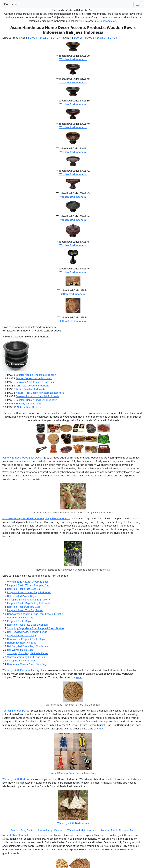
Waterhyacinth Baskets (29, 404)
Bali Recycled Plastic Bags (21, 596)
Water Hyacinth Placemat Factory (21, 670)
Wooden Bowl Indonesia (73, 59)
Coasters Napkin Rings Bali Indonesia (36, 400)
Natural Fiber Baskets (29, 407)
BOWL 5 (78, 38)
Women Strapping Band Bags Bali (26, 657)
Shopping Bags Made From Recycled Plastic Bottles (36, 628)
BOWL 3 (55, 38)
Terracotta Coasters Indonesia (32, 386)
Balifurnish (12, 4)
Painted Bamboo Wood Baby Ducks (22, 458)
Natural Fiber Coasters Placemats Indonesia (40, 393)
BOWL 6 (90, 38)
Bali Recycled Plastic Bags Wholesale (27, 646)
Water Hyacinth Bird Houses (18, 779)
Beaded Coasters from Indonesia (34, 378)
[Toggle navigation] (138, 4)
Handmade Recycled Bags (22, 643)
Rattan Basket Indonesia (73, 321)
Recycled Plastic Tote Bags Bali (24, 589)
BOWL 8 (112, 38)
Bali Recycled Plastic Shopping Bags (27, 632)
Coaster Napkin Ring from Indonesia (36, 375)
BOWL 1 (32, 38)
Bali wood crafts (109, 21)
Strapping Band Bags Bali (21, 661)
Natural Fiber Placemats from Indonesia (25, 835)
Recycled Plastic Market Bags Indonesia (29, 592)
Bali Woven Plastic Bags (20, 650)
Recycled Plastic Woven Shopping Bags (29, 585)
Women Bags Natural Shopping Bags (28, 582)
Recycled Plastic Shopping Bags (118, 830)
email (79, 677)
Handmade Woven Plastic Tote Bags (27, 664)
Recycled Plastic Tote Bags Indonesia (28, 625)
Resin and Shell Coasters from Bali (35, 382)
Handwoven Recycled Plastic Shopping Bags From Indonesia (36, 518)
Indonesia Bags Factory (20, 618)
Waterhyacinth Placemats (82, 830)
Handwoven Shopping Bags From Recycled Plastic (35, 614)
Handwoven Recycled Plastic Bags (26, 639)
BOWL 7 (101, 38)
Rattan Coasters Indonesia (30, 389)
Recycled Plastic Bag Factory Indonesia (29, 603)
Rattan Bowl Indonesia (73, 294)
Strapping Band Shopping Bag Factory (28, 600)
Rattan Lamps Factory (50, 830)
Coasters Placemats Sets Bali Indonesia (37, 396)
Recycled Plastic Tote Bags (22, 635)
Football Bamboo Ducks (16, 711)
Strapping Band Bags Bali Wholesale (27, 653)
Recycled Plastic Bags (19, 621)
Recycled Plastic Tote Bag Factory (26, 610)
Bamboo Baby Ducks (22, 830)
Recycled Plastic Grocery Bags (24, 607)
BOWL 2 (44, 38)
